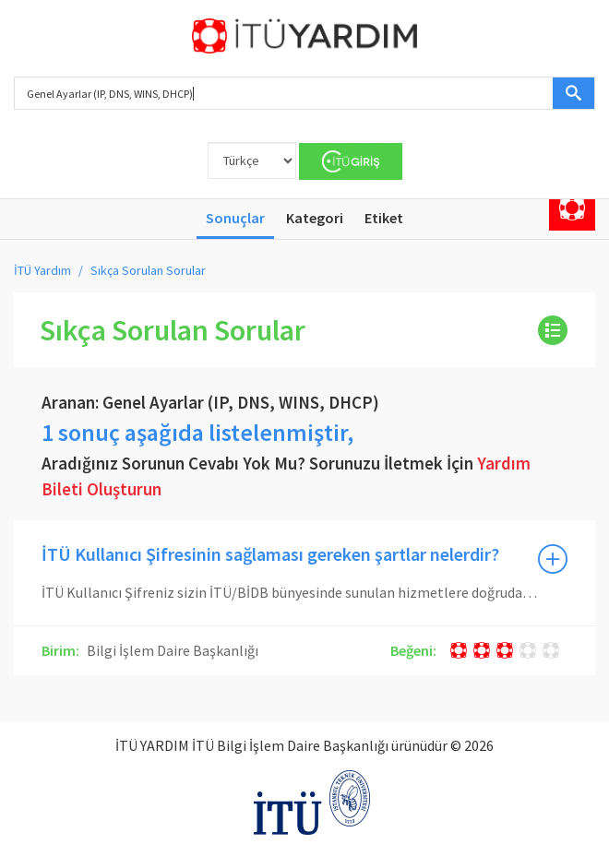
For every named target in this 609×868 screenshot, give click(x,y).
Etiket (384, 218)
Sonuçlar (235, 218)
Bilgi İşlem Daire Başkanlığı (171, 650)
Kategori (315, 218)
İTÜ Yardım (42, 270)
